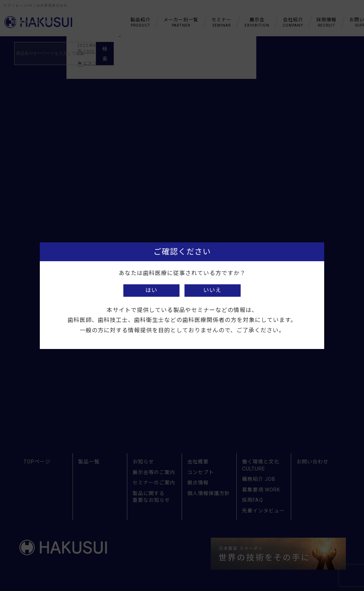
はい (151, 290)
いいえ (212, 290)
